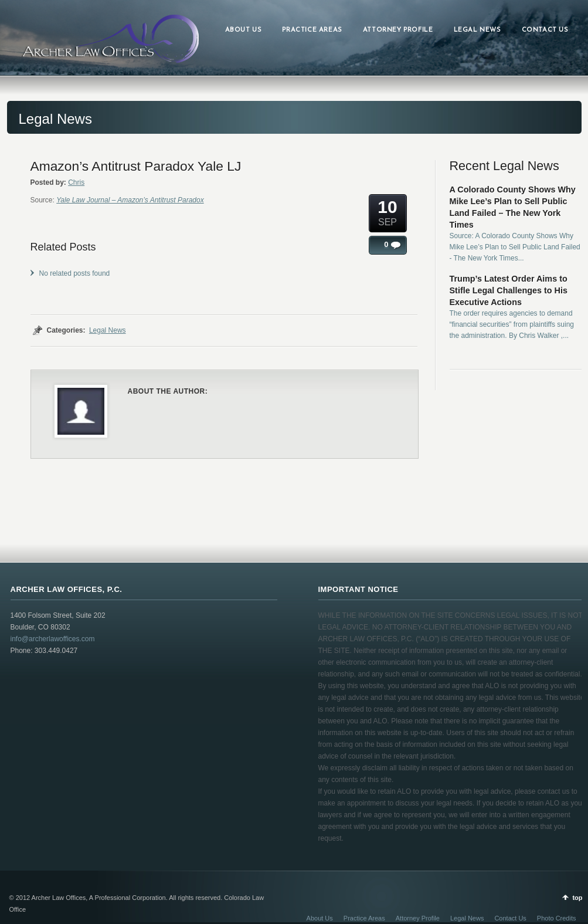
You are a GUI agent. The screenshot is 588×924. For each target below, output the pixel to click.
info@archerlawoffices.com (53, 639)
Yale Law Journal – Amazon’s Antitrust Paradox (130, 200)
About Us (320, 918)
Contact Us (510, 918)
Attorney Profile (418, 918)
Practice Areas (364, 918)
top (577, 898)
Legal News (108, 330)
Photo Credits (557, 918)
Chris (76, 182)
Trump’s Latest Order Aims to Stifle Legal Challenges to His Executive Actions (509, 290)
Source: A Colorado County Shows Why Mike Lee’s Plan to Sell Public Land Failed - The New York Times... (515, 247)
